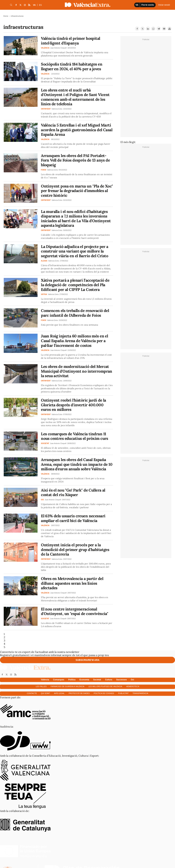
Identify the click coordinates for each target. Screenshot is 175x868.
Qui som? (45, 693)
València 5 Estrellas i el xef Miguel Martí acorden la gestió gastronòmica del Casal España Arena (77, 130)
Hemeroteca (133, 686)
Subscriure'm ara (87, 660)
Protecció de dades (79, 693)
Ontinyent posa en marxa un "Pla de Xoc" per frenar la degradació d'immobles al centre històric (77, 191)
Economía (84, 680)
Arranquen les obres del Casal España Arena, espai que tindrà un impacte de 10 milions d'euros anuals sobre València (77, 464)
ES (40, 5)
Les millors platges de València (105, 686)
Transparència (140, 693)
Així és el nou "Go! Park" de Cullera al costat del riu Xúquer (73, 492)
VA (34, 5)
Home (6, 16)
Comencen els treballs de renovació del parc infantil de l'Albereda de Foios (75, 313)
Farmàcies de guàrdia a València (68, 686)
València (45, 680)
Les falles (41, 686)
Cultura (109, 680)
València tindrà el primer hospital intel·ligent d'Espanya (70, 41)
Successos (122, 680)
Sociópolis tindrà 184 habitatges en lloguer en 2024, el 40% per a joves (72, 66)
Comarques (59, 680)
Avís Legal (59, 693)
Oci (132, 680)
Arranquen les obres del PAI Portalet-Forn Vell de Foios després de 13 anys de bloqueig (75, 160)
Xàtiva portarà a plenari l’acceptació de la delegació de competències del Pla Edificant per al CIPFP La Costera (75, 285)
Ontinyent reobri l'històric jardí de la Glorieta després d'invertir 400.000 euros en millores (74, 405)
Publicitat (123, 693)
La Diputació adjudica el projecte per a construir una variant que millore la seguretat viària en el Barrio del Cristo (75, 251)
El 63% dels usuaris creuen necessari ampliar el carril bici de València (73, 518)
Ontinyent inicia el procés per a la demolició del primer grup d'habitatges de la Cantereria (75, 549)
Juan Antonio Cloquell (58, 48)
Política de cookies (104, 693)
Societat (97, 680)
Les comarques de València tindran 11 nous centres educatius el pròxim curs (75, 436)
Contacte (32, 693)
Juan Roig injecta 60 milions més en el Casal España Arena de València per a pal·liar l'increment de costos (74, 341)
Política (72, 680)
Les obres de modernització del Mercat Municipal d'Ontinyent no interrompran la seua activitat (77, 371)
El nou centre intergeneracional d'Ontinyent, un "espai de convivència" (75, 611)
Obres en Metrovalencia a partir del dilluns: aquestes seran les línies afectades (72, 583)
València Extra (57, 109)
